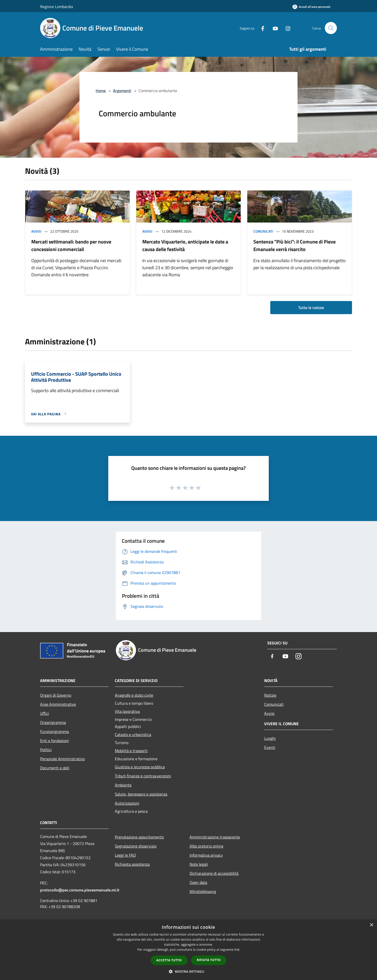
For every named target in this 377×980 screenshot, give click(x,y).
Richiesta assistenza (132, 864)
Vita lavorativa (127, 711)
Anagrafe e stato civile (134, 695)
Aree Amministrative (58, 704)
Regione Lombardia (57, 7)
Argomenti (122, 91)
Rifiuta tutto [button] (209, 960)
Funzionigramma (55, 731)
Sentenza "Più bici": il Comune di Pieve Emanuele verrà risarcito (294, 245)
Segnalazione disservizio (136, 846)
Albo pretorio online (206, 846)
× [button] (371, 925)
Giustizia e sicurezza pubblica (140, 767)
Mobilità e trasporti (131, 751)
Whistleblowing (203, 891)
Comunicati (263, 231)
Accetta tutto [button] (169, 960)
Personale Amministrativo (62, 759)
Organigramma (53, 722)
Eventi (270, 747)
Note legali (199, 864)
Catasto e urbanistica (133, 734)
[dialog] (188, 950)
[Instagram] (286, 28)
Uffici (45, 713)
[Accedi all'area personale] (311, 7)
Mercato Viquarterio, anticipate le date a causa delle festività (185, 245)
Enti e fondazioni (55, 741)
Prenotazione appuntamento (139, 837)
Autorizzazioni (127, 803)
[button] (188, 971)
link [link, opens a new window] (237, 950)
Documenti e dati (55, 768)
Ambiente (123, 785)
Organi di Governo (56, 695)
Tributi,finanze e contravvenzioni (143, 776)
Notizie (270, 695)
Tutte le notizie (311, 308)
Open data (198, 882)
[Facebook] (261, 28)
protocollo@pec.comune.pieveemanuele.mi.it (80, 890)
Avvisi (36, 231)
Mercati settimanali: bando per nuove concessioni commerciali (71, 245)
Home (101, 91)
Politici (46, 750)
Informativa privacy (206, 855)
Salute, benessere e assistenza (141, 794)
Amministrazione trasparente (215, 837)
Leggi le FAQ (125, 855)
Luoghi (270, 738)
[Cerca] (331, 28)
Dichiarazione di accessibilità (214, 873)
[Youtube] (273, 28)
